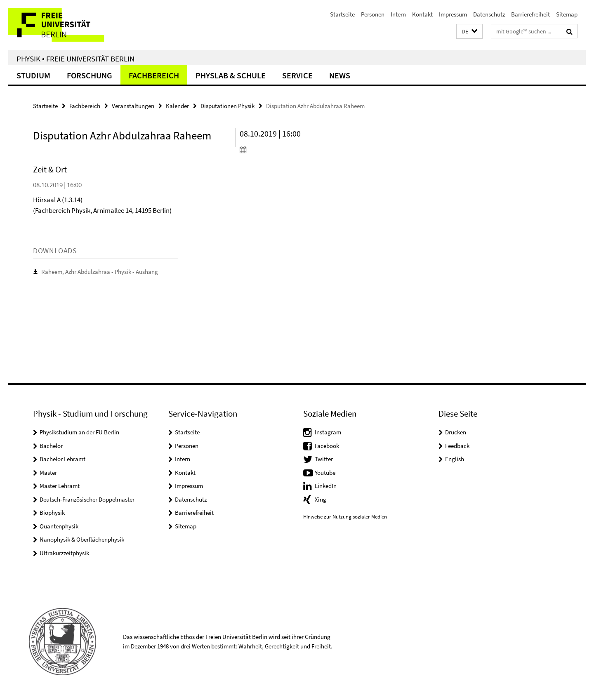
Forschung (90, 75)
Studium (33, 75)
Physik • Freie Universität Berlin (75, 59)
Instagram (328, 432)
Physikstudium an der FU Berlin (79, 432)
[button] (469, 32)
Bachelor (51, 446)
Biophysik (52, 513)
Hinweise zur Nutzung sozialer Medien (345, 517)
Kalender (177, 106)
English (455, 459)
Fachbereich (154, 75)
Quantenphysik (59, 526)
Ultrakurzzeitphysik (64, 553)
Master (48, 473)
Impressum (453, 14)
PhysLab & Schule (231, 75)
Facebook (327, 446)
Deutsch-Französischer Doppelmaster (87, 499)
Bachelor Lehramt (62, 459)
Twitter (324, 459)
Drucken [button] (456, 432)
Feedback (457, 446)
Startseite (342, 14)
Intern (398, 14)
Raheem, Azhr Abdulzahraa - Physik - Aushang (100, 272)
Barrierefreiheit (530, 14)
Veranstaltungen (133, 106)
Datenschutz (489, 14)
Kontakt (422, 14)
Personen (373, 14)
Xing (321, 499)
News (340, 75)
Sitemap (567, 14)
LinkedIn (326, 486)
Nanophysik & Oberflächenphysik (82, 539)
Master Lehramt (60, 486)
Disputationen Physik (227, 106)
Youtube (325, 473)
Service (297, 75)
